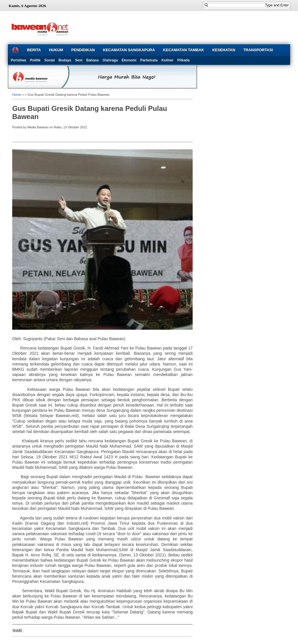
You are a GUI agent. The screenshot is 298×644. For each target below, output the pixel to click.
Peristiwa (18, 60)
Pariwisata (149, 60)
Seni (79, 60)
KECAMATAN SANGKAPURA (129, 50)
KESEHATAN (224, 50)
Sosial (49, 60)
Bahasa (93, 60)
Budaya (65, 60)
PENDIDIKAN (83, 50)
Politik (35, 60)
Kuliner (167, 60)
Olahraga (110, 60)
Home (17, 95)
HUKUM (56, 50)
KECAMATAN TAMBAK (183, 50)
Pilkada (183, 60)
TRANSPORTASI (258, 50)
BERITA (34, 50)
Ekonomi (129, 60)
